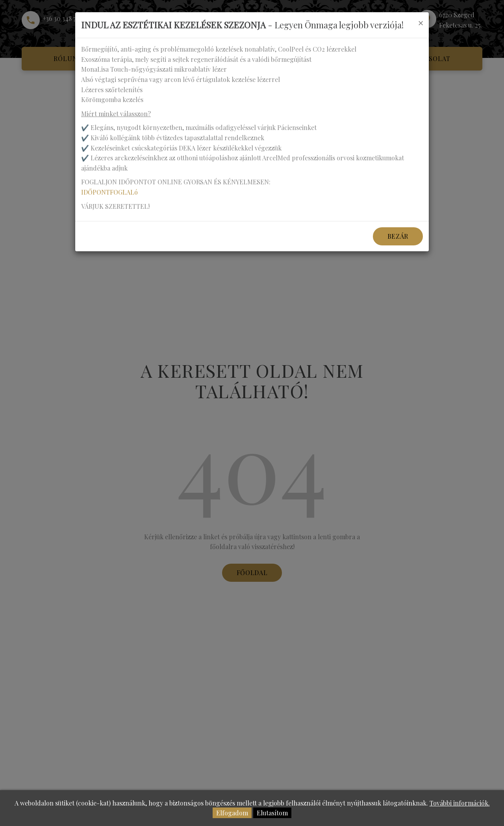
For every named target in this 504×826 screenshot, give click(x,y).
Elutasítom (272, 813)
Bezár (398, 236)
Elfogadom (232, 813)
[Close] (421, 23)
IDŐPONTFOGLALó (109, 192)
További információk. (460, 803)
